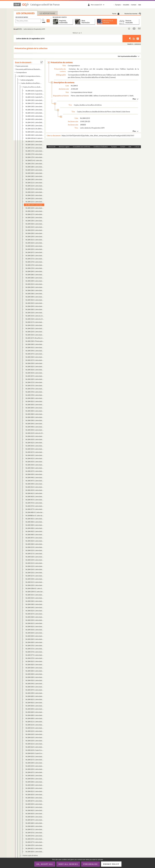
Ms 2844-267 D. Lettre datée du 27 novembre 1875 (35, 252)
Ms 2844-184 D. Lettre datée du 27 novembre (35, 173)
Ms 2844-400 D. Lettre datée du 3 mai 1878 (35, 427)
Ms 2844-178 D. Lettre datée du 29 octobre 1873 (35, 164)
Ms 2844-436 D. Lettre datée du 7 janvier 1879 (35, 468)
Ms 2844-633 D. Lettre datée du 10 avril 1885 (35, 766)
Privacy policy (111, 864)
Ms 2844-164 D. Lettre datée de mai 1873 (35, 132)
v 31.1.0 (137, 147)
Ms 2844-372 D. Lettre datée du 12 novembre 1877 (35, 382)
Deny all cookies (68, 864)
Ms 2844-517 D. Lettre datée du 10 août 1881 (35, 554)
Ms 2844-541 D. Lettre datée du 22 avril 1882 (35, 595)
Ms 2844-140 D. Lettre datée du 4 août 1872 (35, 110)
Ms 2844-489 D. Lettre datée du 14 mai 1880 (35, 525)
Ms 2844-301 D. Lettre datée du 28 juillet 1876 (35, 300)
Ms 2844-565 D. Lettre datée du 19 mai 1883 (35, 636)
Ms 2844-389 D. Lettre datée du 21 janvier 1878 (35, 417)
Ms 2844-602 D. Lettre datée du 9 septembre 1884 (35, 703)
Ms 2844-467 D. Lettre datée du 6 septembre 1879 (35, 500)
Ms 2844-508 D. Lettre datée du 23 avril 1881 (35, 544)
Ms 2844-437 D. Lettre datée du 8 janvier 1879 (35, 471)
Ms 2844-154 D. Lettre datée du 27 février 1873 (35, 122)
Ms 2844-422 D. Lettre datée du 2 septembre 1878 (35, 443)
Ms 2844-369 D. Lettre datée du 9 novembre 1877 (35, 379)
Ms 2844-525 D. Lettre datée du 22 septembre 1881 (35, 573)
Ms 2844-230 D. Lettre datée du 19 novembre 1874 (35, 221)
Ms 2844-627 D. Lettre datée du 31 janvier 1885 (35, 760)
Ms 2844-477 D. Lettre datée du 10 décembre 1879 (35, 509)
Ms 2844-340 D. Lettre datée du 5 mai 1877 (35, 344)
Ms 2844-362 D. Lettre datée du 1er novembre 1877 (35, 366)
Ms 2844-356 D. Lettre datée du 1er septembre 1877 (35, 357)
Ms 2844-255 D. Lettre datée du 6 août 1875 (35, 230)
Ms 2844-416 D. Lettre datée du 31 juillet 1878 (35, 436)
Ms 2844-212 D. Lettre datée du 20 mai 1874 (35, 186)
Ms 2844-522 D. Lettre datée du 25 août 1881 (35, 566)
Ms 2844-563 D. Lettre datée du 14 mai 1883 (35, 630)
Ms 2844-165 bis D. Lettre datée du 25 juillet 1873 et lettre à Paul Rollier (35, 138)
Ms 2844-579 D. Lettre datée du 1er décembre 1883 (35, 658)
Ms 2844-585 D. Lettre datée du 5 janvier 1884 (35, 671)
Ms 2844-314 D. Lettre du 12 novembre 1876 (35, 316)
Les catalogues (25, 13)
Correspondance (21, 72)
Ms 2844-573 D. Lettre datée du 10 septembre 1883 (35, 652)
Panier (116, 14)
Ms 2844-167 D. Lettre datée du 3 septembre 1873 (35, 141)
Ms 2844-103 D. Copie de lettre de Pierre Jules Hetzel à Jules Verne (35, 91)
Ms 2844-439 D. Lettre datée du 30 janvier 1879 (35, 474)
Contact (134, 5)
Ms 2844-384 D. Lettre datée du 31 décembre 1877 (35, 408)
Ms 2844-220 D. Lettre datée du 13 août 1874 (35, 198)
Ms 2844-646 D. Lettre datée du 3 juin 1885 (35, 782)
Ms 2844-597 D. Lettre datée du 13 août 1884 (35, 690)
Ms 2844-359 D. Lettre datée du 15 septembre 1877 (35, 363)
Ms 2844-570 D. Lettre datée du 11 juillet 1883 (35, 646)
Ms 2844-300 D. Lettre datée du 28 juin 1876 (35, 297)
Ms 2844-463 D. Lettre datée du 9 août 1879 (35, 496)
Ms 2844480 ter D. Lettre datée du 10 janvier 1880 (35, 516)
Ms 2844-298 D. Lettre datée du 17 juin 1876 (35, 294)
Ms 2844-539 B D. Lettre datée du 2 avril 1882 (35, 592)
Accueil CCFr (18, 29)
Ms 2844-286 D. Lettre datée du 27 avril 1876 (35, 275)
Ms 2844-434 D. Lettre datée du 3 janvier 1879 (35, 465)
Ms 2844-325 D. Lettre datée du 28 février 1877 (35, 335)
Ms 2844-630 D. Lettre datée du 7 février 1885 (35, 763)
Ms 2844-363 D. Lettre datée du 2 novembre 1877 (35, 370)
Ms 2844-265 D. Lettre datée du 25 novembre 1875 (35, 249)
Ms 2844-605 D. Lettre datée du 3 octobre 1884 (35, 709)
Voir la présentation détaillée (127, 56)
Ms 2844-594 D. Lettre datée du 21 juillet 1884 (35, 684)
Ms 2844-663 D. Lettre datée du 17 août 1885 (35, 814)
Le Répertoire (47, 13)
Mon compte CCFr (98, 5)
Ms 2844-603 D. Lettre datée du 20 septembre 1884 (35, 706)
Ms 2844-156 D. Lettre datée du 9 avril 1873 (35, 126)
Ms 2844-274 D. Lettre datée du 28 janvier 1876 (35, 265)
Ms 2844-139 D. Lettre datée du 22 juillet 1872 (35, 107)
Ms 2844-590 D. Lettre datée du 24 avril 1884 (35, 677)
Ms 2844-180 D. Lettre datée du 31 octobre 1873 (35, 167)
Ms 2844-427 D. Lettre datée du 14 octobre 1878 (35, 452)
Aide (140, 5)
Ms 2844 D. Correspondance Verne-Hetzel (30, 76)
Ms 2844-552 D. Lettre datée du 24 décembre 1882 (35, 611)
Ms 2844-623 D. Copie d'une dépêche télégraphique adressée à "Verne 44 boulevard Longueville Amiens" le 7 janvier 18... (35, 750)
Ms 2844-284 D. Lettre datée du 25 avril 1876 (35, 271)
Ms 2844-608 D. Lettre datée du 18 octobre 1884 (35, 715)
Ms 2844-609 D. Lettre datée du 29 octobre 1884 (35, 718)
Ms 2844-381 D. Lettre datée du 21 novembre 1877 (35, 401)
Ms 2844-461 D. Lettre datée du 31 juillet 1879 (35, 493)
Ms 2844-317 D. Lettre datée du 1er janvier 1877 (35, 322)
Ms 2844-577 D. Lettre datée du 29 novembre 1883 (35, 655)
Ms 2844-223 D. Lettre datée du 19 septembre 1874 (35, 205)
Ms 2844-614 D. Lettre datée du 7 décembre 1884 (35, 728)
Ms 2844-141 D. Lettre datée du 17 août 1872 (35, 113)
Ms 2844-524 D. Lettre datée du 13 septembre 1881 (35, 569)
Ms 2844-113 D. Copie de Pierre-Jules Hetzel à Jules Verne (35, 97)
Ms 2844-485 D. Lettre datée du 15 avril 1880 (35, 522)
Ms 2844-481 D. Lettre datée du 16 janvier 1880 (35, 519)
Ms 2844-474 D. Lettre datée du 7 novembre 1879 (35, 506)
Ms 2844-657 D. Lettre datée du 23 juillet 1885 (35, 801)
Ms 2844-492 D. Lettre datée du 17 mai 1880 (35, 531)
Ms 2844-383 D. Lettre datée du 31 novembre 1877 (35, 405)
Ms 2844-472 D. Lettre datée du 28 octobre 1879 (35, 503)
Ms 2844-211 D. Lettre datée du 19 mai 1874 (35, 183)
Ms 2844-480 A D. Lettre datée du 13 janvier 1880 (35, 512)
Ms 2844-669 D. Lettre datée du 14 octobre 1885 (35, 826)
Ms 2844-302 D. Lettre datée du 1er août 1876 (35, 303)
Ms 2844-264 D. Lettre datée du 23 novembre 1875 (35, 246)
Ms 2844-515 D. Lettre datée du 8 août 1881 (35, 550)
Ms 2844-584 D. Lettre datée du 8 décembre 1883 (35, 668)
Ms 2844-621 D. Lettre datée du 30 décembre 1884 (35, 744)
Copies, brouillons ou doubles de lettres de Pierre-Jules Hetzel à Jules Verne (33, 87)
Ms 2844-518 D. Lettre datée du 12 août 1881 (35, 557)
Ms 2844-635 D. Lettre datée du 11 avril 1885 (35, 769)
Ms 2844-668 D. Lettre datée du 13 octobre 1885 (35, 823)
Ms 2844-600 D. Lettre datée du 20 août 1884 (35, 696)
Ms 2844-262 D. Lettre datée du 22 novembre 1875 (35, 243)
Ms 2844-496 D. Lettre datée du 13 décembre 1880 (35, 535)
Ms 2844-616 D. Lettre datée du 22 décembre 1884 (35, 734)
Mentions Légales (64, 147)
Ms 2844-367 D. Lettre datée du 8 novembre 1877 (35, 376)
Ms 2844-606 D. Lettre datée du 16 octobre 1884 (35, 712)
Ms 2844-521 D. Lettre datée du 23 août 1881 (35, 563)
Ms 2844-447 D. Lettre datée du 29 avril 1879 (35, 481)
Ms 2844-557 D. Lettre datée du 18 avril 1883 (35, 614)
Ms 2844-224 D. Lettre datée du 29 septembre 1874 (35, 208)
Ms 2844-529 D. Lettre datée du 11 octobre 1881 (35, 579)
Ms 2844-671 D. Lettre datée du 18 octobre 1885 (35, 829)
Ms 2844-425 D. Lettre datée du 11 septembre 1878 (35, 449)
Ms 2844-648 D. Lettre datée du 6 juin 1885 (35, 785)
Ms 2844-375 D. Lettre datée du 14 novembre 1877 (35, 389)
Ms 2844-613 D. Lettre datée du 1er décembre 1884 (35, 725)
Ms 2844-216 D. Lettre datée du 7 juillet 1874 (35, 192)
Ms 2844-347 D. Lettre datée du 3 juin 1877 (35, 354)
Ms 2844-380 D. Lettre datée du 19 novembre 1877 (35, 398)
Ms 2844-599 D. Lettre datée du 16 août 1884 (35, 693)
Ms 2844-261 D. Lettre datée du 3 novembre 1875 (35, 240)
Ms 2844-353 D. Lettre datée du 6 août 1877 (35, 373)
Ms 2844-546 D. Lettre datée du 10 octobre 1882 (35, 601)
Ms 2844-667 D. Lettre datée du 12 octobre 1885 (35, 820)
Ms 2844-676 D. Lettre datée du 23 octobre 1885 (35, 839)
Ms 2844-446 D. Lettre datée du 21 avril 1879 (35, 477)
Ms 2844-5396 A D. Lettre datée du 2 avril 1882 (35, 588)
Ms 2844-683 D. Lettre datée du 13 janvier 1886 (35, 852)
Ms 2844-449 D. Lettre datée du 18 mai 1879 (35, 484)
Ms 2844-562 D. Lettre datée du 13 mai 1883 (35, 626)
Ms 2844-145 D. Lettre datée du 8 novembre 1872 (35, 119)
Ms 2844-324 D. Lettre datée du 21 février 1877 (35, 332)
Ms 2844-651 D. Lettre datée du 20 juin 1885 (35, 791)
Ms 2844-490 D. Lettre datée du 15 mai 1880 (35, 528)
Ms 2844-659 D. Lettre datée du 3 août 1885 (35, 804)
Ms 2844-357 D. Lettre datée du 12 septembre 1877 (35, 360)
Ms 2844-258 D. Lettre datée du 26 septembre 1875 (35, 233)
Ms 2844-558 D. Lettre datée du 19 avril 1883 (35, 617)
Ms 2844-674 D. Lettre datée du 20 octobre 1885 (35, 836)
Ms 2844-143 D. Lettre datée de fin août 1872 (35, 116)
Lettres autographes (27, 80)
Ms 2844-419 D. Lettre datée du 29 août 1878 (35, 439)
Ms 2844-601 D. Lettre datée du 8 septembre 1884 (35, 699)
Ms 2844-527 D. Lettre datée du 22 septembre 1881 (35, 576)
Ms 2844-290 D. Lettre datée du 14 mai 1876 (35, 281)
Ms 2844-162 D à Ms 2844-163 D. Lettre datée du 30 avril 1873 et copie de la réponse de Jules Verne (35, 129)
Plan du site (52, 147)
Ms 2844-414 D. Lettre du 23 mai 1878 (35, 433)
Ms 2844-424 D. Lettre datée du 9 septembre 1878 (35, 446)
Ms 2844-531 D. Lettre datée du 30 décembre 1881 (35, 582)
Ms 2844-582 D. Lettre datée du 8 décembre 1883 (35, 665)
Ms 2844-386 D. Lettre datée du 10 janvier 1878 (35, 414)
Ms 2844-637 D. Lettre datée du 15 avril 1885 (35, 772)
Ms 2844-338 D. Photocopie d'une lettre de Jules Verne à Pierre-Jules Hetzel (35, 341)
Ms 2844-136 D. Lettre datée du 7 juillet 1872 (35, 100)
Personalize (91, 864)
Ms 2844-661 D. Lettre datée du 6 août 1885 (35, 807)
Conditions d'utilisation (101, 147)
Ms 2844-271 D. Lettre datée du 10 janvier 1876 (35, 259)
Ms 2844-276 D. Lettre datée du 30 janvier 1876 (35, 268)
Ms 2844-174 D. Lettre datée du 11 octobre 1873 (35, 154)
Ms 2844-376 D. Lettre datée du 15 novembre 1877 (35, 392)
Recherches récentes (133, 14)
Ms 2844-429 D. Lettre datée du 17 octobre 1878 (35, 455)
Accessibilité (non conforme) (81, 147)
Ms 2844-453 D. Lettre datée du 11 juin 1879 (35, 490)
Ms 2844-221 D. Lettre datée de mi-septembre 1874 (35, 202)
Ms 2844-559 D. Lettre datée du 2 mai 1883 (35, 620)
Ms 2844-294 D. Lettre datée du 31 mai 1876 (35, 287)
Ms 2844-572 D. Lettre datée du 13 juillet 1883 (35, 649)
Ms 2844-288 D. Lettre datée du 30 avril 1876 (35, 278)
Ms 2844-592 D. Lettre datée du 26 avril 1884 (35, 680)
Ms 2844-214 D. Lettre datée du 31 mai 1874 (35, 189)
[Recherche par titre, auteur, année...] (28, 21)
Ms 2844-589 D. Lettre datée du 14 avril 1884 (35, 674)
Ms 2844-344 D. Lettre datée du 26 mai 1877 (35, 351)
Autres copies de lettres (30, 855)
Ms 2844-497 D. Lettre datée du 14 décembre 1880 (35, 538)
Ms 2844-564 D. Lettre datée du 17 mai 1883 (35, 633)
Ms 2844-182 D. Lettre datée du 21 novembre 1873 (35, 170)
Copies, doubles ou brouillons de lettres (31, 83)
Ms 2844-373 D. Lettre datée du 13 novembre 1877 (35, 386)
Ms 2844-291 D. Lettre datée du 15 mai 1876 (35, 284)
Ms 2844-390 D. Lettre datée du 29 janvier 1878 (35, 420)
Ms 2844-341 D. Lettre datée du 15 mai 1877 (35, 347)
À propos (118, 5)
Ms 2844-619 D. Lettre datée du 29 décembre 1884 (35, 741)
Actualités (126, 5)
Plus (134, 99)
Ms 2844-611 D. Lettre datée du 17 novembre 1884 (35, 722)
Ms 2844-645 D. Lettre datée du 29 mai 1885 (35, 779)
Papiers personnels (22, 66)
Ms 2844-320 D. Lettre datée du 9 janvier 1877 (35, 328)
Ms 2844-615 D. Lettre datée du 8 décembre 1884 (35, 731)
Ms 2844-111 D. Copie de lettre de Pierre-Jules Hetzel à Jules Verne (35, 94)
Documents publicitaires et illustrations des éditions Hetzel (29, 69)
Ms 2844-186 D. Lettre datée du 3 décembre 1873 (35, 176)
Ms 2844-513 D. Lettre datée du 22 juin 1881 (35, 547)
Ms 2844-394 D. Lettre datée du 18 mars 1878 (35, 424)
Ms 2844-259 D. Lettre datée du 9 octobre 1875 (35, 237)
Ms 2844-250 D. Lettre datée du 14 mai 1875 (35, 224)
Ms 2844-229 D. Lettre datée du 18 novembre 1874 (35, 217)
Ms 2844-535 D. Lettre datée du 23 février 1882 (35, 585)
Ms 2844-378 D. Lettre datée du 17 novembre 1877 (35, 395)
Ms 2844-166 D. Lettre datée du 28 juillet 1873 (35, 135)
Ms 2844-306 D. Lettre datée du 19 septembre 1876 (35, 309)
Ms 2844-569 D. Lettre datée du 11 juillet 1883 (35, 642)
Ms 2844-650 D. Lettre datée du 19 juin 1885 (35, 788)
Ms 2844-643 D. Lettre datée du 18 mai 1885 (35, 775)
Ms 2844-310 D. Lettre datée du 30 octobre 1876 (35, 313)
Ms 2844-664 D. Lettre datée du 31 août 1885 (35, 817)
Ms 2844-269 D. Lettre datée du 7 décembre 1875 (35, 256)
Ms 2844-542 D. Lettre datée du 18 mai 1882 (35, 598)
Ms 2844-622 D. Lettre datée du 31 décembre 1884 (35, 747)
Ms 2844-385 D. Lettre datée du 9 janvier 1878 (35, 411)
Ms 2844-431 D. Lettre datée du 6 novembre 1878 (35, 458)
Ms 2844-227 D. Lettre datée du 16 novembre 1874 (35, 214)
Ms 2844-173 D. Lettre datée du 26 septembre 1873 (35, 151)
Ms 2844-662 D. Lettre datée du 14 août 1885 (35, 810)
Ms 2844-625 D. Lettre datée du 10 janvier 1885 (35, 756)
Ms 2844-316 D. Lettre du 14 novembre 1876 (35, 319)
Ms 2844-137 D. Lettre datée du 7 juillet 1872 (35, 103)
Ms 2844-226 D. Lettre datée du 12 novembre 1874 (35, 211)
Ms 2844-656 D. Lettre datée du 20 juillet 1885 (35, 798)
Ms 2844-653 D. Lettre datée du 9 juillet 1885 (35, 795)
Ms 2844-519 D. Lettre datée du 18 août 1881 (35, 560)
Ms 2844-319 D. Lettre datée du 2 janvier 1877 (35, 325)
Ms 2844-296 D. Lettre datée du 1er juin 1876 (35, 290)
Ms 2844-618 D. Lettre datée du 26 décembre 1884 (35, 737)
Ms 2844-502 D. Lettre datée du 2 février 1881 (35, 541)
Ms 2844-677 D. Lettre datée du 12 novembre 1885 (35, 842)
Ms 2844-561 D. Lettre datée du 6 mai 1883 (35, 623)
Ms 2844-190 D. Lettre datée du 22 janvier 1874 (35, 179)
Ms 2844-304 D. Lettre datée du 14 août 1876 (35, 306)
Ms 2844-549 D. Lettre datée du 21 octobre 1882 (35, 607)
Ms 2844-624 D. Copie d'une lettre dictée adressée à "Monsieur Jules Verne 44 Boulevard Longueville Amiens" (35, 753)
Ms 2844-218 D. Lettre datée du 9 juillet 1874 (35, 195)
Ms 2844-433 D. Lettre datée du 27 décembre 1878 (35, 462)
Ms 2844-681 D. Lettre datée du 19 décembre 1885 (35, 848)
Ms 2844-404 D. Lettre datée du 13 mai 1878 (35, 430)
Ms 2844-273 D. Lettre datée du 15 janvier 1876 (35, 262)
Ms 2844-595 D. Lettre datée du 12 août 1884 (35, 687)
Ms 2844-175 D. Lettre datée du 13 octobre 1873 (35, 157)
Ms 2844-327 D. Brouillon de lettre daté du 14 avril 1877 (35, 338)
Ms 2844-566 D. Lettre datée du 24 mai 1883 (35, 639)
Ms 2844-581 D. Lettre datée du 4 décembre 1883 (35, 661)
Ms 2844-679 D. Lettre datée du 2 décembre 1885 (35, 845)
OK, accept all (45, 864)
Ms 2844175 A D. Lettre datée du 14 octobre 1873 (35, 160)
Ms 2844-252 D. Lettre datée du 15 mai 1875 (35, 227)
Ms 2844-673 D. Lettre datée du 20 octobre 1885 (35, 833)
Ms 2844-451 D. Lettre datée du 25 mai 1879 (35, 487)
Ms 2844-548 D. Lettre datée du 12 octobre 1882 (35, 604)
